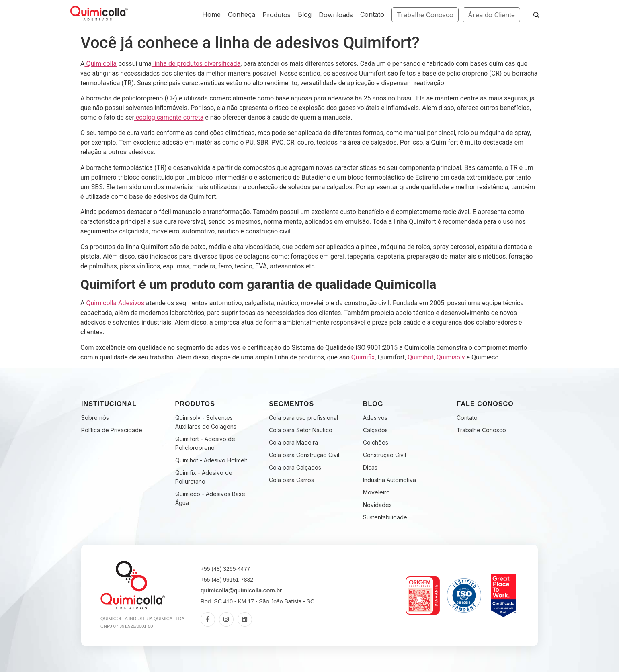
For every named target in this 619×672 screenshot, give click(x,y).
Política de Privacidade (112, 430)
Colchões (376, 442)
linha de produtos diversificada (196, 64)
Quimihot (420, 357)
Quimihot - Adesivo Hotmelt (211, 460)
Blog (305, 14)
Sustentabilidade (385, 517)
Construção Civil (384, 455)
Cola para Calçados (295, 467)
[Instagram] (226, 619)
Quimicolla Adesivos (114, 303)
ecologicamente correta (169, 117)
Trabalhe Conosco (425, 15)
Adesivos (375, 418)
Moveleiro (376, 492)
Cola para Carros (291, 480)
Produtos (277, 15)
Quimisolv (450, 357)
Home (211, 14)
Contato (372, 14)
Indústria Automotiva (389, 480)
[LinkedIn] (245, 619)
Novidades (377, 505)
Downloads (336, 15)
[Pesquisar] (536, 15)
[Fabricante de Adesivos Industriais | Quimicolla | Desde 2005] (98, 13)
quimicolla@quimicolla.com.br (241, 590)
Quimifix (362, 357)
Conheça (242, 14)
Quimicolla (100, 64)
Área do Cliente (491, 15)
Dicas (370, 467)
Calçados (375, 430)
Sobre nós (95, 418)
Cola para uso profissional (303, 418)
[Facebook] (208, 619)
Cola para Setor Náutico (301, 430)
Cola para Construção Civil (304, 455)
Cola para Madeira (293, 442)
